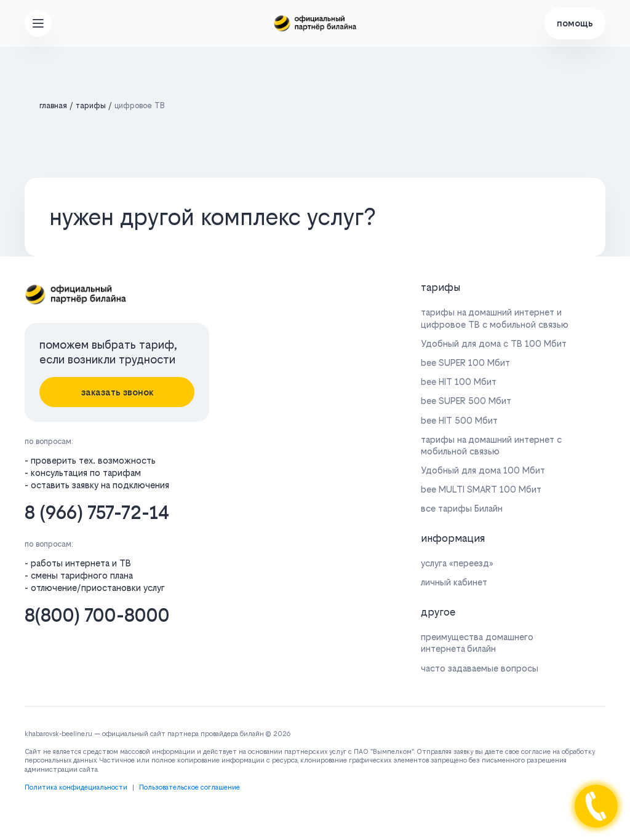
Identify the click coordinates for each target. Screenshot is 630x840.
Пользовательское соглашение (189, 787)
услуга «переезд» (457, 563)
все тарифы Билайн (462, 508)
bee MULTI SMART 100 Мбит (481, 489)
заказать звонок (117, 392)
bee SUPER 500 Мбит (466, 401)
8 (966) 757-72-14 (97, 513)
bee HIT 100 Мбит (459, 382)
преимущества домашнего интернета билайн (477, 643)
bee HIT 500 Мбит (459, 420)
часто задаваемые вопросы (480, 668)
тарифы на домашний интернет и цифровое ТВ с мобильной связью (495, 318)
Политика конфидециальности (76, 787)
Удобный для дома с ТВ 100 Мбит (494, 343)
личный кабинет (454, 582)
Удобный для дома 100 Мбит (483, 470)
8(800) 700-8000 (97, 615)
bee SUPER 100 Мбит (465, 363)
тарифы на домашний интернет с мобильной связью (491, 445)
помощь (575, 23)
